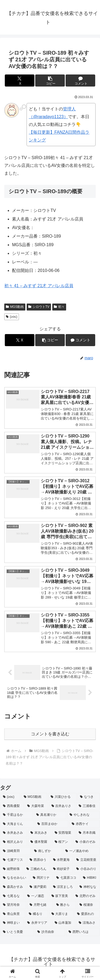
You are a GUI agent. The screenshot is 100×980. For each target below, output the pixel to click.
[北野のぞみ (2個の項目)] (86, 896)
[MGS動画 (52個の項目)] (34, 797)
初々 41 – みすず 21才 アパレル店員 (39, 286)
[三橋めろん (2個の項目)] (37, 869)
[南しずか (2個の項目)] (47, 851)
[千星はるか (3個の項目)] (17, 815)
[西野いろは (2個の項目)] (83, 932)
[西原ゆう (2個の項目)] (38, 860)
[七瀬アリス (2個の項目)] (13, 860)
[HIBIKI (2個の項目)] (90, 878)
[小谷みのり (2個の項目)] (87, 869)
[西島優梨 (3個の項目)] (12, 806)
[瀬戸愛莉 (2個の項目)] (38, 887)
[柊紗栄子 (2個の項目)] (62, 869)
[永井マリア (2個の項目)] (38, 923)
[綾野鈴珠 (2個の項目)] (12, 869)
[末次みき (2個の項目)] (40, 833)
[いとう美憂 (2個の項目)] (17, 932)
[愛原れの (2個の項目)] (87, 914)
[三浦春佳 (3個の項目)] (88, 806)
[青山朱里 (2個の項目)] (13, 914)
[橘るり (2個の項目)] (37, 914)
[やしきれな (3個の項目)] (83, 815)
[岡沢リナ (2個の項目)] (42, 878)
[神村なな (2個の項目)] (88, 887)
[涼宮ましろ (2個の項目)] (63, 887)
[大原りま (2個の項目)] (61, 914)
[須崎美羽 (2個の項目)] (16, 851)
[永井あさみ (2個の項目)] (14, 833)
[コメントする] (80, 81)
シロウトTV (39, 307)
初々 (59, 307)
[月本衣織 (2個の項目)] (88, 833)
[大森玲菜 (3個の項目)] (36, 806)
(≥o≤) (12, 317)
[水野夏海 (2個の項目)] (62, 860)
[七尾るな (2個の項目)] (12, 896)
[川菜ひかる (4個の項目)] (62, 797)
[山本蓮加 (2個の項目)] (64, 923)
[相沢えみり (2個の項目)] (14, 842)
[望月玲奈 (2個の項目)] (13, 905)
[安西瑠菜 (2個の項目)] (64, 833)
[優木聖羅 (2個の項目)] (40, 842)
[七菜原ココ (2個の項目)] (67, 878)
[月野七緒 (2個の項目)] (40, 905)
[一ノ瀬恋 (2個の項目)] (36, 896)
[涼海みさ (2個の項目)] (88, 923)
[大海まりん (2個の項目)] (17, 824)
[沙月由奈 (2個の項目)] (50, 932)
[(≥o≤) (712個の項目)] (10, 797)
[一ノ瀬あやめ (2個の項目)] (81, 851)
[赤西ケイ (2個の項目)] (84, 824)
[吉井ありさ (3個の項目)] (62, 806)
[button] (50, 81)
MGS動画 (15, 307)
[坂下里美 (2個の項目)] (61, 896)
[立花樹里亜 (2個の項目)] (87, 860)
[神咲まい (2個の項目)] (12, 923)
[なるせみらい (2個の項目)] (15, 878)
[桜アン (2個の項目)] (62, 842)
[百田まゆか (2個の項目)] (52, 824)
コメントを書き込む (50, 734)
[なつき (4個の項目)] (89, 797)
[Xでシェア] (20, 81)
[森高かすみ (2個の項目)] (13, 887)
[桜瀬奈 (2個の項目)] (88, 905)
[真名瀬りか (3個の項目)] (50, 815)
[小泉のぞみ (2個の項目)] (86, 842)
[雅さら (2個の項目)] (65, 905)
